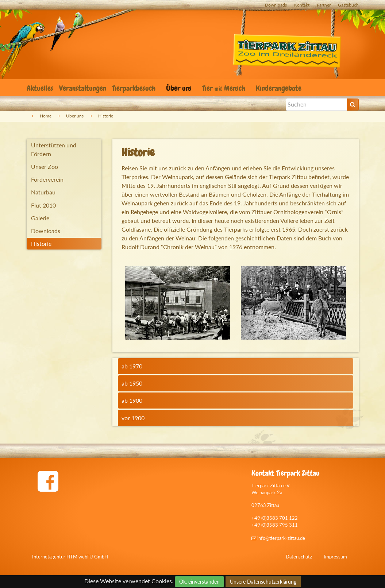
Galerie (40, 218)
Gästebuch (348, 5)
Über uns (180, 88)
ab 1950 (132, 383)
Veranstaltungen (83, 88)
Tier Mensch (225, 88)
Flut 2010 (43, 205)
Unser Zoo (45, 167)
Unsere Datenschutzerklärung (263, 582)
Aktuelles (40, 88)
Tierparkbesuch (135, 88)
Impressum (335, 557)
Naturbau (43, 192)
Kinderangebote (280, 88)
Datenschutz (299, 557)
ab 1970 (132, 366)
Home (46, 116)
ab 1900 (132, 400)
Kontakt (302, 5)
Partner (324, 5)
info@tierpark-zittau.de (278, 538)
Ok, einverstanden (199, 582)
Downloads (276, 5)
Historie (106, 116)
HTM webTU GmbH (87, 557)
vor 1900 (133, 418)
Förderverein (47, 179)
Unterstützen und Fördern (54, 149)
